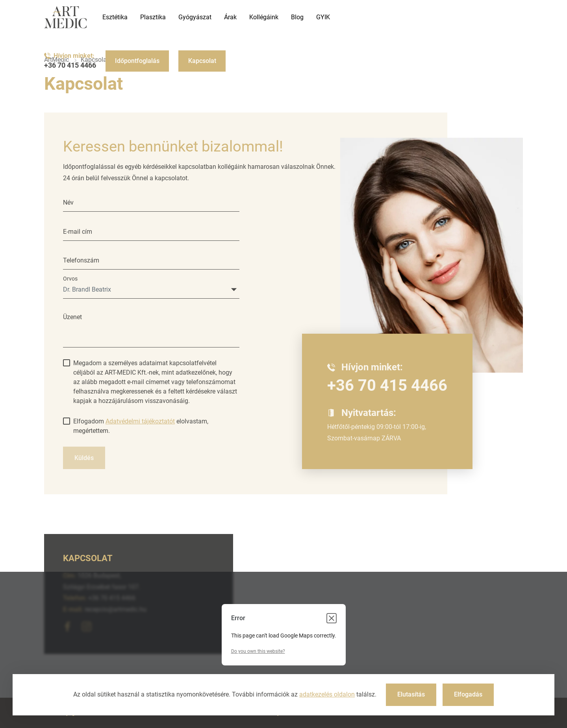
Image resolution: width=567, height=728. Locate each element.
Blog (297, 17)
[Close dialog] (332, 618)
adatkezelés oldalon (327, 694)
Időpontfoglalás (137, 61)
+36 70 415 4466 (70, 65)
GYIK (323, 17)
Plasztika (153, 17)
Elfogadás (468, 694)
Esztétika (115, 17)
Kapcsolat (202, 61)
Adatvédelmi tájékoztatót (140, 421)
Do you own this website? (258, 651)
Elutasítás (411, 694)
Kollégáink (264, 17)
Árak (230, 17)
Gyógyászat (195, 17)
